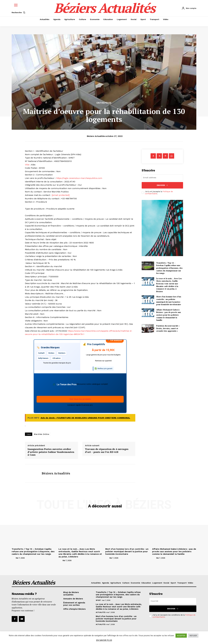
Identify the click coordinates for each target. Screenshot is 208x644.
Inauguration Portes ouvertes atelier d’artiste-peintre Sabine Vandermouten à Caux (51, 452)
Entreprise (104, 103)
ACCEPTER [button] (181, 636)
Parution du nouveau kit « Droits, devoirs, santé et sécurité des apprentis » (168, 328)
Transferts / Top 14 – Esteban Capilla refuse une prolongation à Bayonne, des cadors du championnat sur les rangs (169, 268)
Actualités (101, 612)
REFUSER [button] (193, 636)
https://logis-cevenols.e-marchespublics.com (79, 178)
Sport (98, 600)
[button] (19, 12)
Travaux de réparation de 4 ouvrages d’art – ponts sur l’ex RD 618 (107, 451)
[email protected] (61, 195)
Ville (27, 165)
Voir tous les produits (80, 399)
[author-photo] (13, 558)
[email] (162, 178)
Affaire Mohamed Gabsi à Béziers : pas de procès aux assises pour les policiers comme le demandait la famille (169, 315)
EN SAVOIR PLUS (104, 640)
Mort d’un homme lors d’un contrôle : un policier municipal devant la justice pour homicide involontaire (169, 300)
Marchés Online (42, 434)
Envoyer (162, 185)
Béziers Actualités (96, 136)
